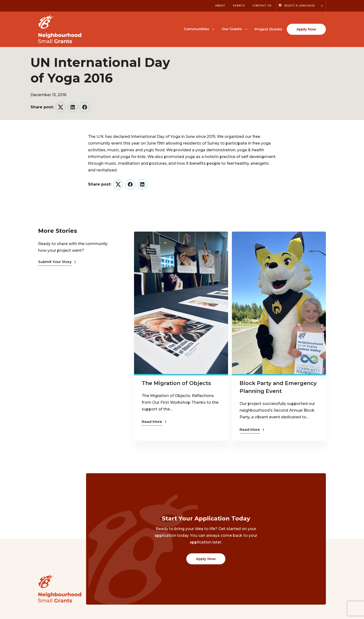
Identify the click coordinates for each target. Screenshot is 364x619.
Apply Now (306, 29)
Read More (154, 422)
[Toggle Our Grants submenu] (246, 29)
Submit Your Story (57, 262)
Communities (196, 29)
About (220, 6)
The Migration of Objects (176, 383)
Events (239, 6)
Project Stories (268, 29)
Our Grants (232, 29)
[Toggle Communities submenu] (213, 29)
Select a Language (300, 6)
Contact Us (262, 6)
